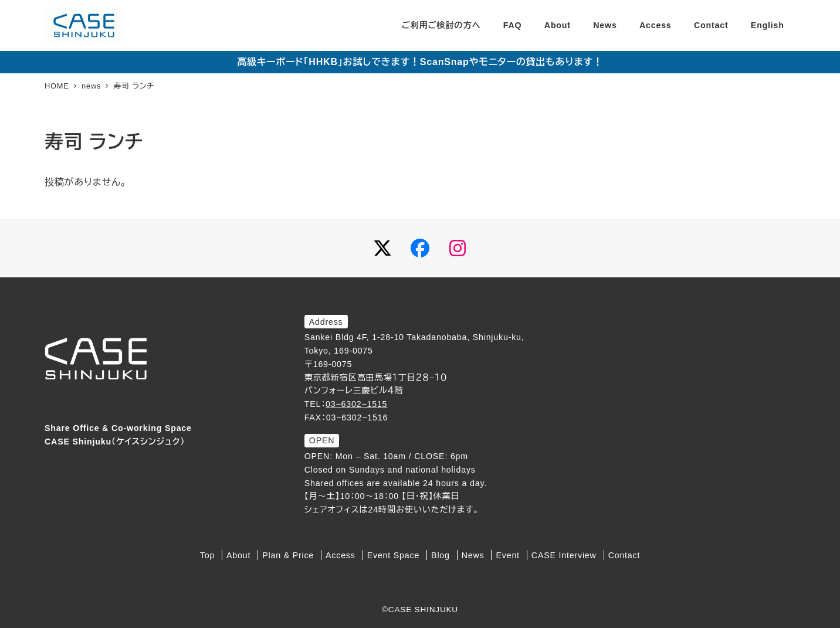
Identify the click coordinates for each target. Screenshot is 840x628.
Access (341, 555)
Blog (441, 555)
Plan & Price (288, 555)
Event (508, 555)
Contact (624, 555)
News (473, 555)
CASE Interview (564, 555)
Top (207, 555)
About (238, 555)
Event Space (393, 555)
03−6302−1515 (356, 404)
